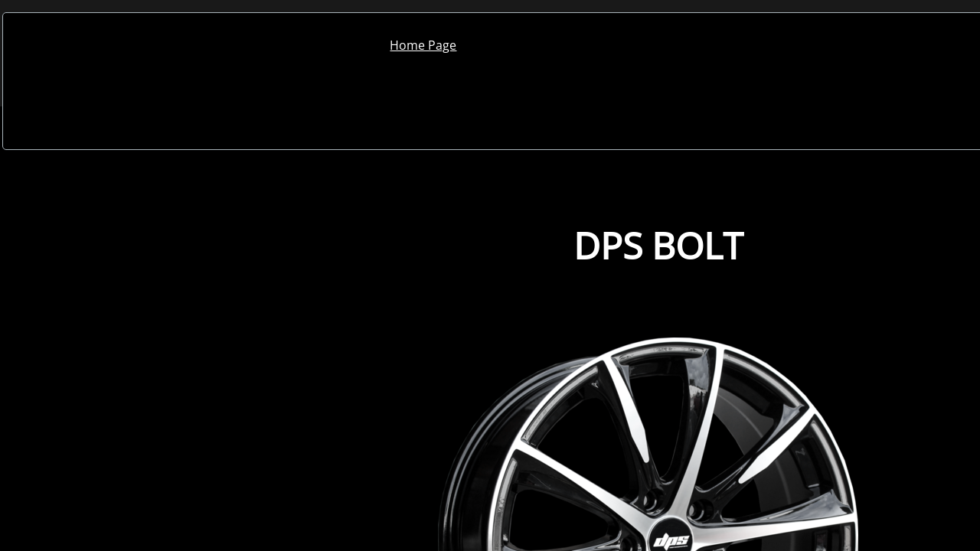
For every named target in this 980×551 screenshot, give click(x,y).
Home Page (423, 45)
